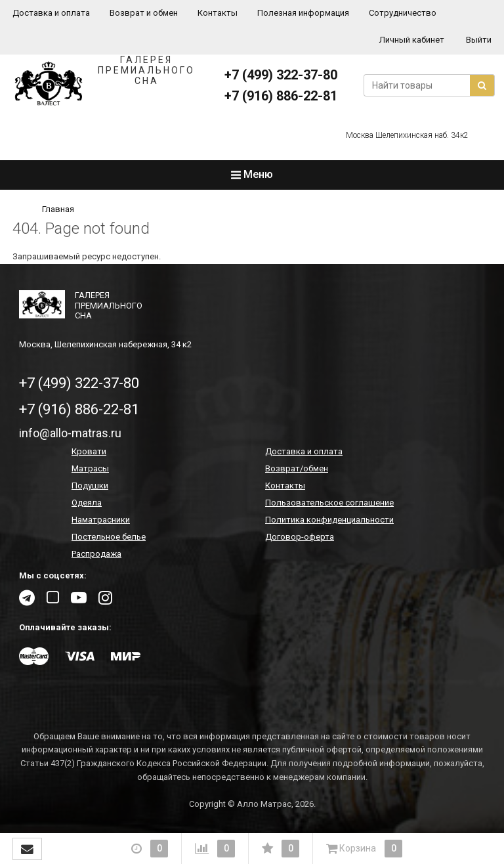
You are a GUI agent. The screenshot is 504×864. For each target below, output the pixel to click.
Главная (58, 209)
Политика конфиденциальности (329, 520)
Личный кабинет (412, 40)
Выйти (479, 40)
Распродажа (96, 554)
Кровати (89, 451)
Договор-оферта (300, 537)
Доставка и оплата (51, 13)
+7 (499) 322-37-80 (281, 75)
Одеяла (87, 503)
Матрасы (90, 468)
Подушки (90, 486)
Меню (252, 174)
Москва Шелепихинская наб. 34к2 (407, 135)
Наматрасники (101, 520)
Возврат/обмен (297, 468)
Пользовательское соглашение (329, 503)
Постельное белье (109, 537)
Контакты (218, 13)
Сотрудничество (403, 13)
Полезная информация (303, 13)
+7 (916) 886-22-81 (281, 96)
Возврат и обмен (144, 13)
